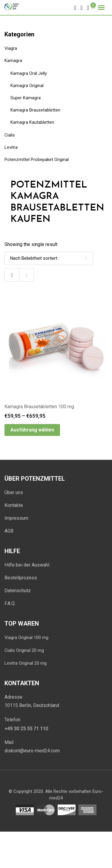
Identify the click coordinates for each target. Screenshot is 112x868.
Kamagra (13, 61)
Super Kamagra (26, 98)
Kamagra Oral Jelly (29, 73)
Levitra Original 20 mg (26, 663)
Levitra (11, 147)
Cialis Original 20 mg (24, 650)
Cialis (10, 135)
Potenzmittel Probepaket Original (37, 160)
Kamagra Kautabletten (32, 122)
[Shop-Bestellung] (49, 258)
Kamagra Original (27, 86)
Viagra (11, 48)
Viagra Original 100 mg (26, 638)
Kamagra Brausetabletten (35, 110)
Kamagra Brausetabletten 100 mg (39, 407)
